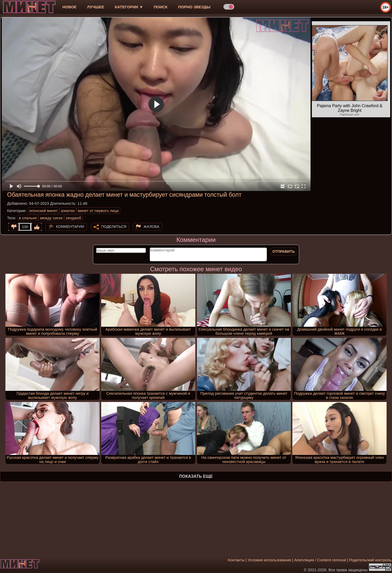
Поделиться (114, 227)
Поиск (161, 7)
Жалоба (151, 227)
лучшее (96, 7)
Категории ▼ (129, 7)
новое (69, 7)
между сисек (51, 218)
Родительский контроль (370, 560)
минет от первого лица (98, 211)
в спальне (28, 218)
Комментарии (70, 227)
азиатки (68, 211)
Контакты (236, 560)
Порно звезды (194, 7)
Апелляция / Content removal (320, 560)
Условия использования (269, 560)
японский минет (44, 211)
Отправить (284, 251)
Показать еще (196, 476)
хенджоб (73, 218)
